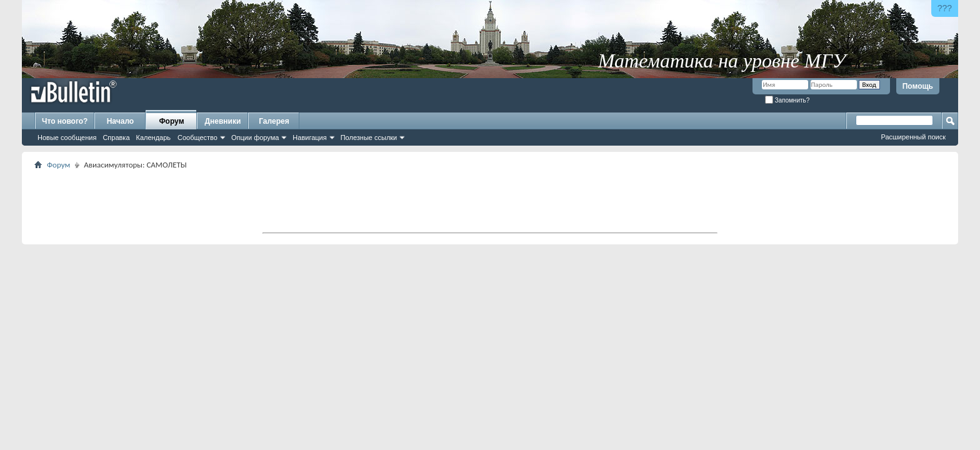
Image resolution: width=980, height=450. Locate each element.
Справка (116, 137)
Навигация (309, 137)
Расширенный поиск (913, 137)
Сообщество (197, 137)
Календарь (154, 137)
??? (945, 8)
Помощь (918, 86)
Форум (171, 121)
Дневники (223, 121)
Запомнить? (787, 100)
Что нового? (65, 121)
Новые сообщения (67, 137)
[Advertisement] (490, 201)
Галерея (274, 121)
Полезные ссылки (369, 137)
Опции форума (255, 137)
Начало (120, 121)
